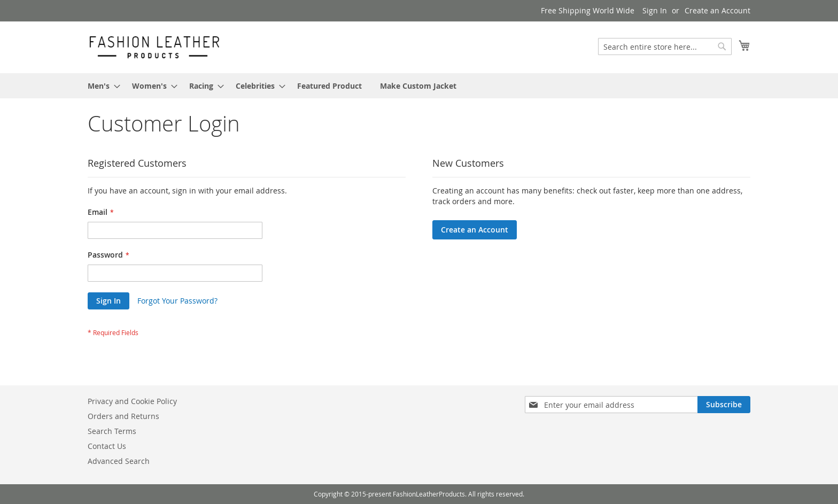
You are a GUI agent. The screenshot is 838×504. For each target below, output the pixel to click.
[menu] (419, 86)
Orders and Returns (123, 416)
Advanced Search (119, 461)
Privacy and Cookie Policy (132, 401)
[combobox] (665, 46)
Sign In (655, 10)
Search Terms (112, 431)
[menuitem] (101, 86)
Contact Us (107, 446)
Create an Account (717, 10)
